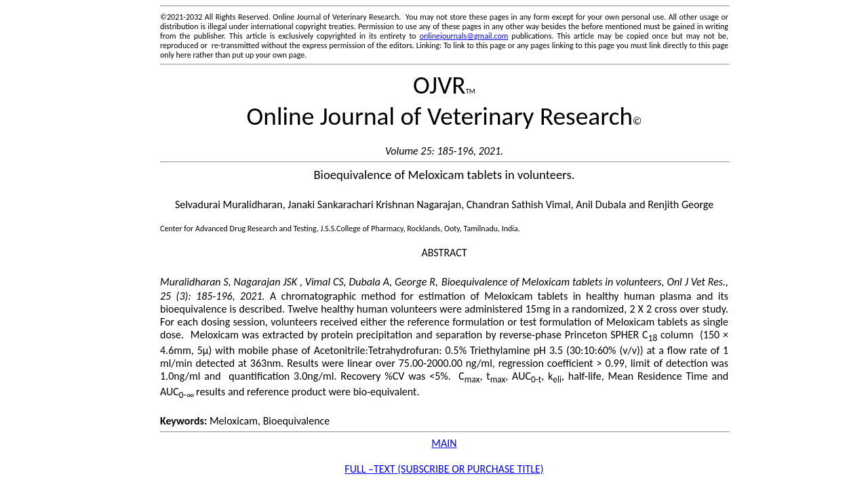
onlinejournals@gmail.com (464, 36)
